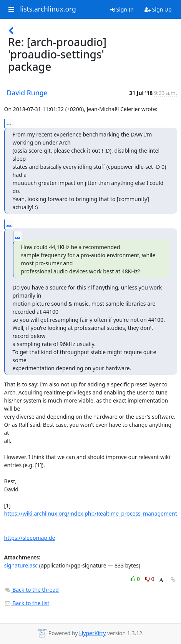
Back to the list (27, 603)
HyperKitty (92, 633)
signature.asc (21, 565)
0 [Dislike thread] (150, 579)
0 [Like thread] (136, 579)
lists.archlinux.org (48, 9)
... (9, 123)
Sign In (122, 9)
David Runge (27, 93)
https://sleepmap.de (30, 538)
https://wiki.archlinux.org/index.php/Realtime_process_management (91, 513)
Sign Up (158, 9)
